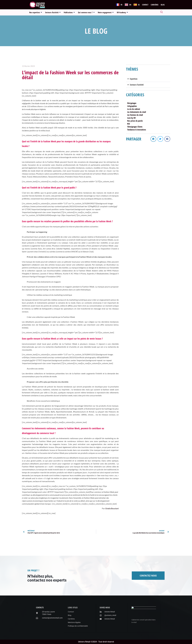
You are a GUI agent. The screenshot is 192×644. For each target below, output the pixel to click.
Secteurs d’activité (53, 12)
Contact (145, 5)
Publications (69, 12)
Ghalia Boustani (112, 508)
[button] (148, 79)
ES (139, 5)
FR (121, 5)
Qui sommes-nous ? (86, 12)
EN (130, 5)
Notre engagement (106, 12)
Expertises (134, 79)
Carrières (155, 5)
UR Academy (122, 12)
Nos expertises (36, 12)
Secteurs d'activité (137, 85)
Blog (163, 5)
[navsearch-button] (162, 12)
